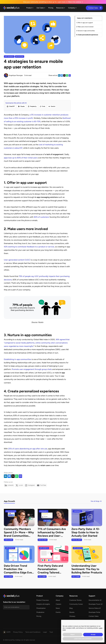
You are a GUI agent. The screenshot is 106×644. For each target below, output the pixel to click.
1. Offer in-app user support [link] (85, 23)
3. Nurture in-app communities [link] (85, 31)
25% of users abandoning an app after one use (28, 449)
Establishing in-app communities (18, 359)
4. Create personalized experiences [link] (87, 35)
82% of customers (41, 217)
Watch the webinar (76, 2)
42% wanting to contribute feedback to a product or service (29, 247)
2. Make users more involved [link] (85, 27)
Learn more (62, 2)
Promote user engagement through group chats (32, 369)
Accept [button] (93, 635)
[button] (30, 8)
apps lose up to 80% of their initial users (21, 158)
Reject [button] (73, 635)
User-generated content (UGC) (17, 260)
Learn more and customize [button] (83, 639)
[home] (11, 8)
